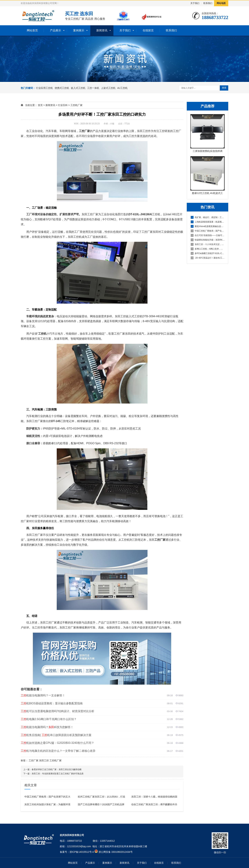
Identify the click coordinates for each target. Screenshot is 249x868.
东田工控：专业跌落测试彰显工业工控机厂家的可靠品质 (58, 774)
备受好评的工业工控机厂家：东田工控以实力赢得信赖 (57, 769)
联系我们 (208, 3)
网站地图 (221, 3)
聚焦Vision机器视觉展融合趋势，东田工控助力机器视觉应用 (208, 226)
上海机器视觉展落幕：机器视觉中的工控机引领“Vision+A (208, 222)
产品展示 (56, 30)
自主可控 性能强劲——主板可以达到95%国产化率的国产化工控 (208, 235)
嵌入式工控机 (78, 88)
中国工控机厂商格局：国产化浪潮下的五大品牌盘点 (208, 231)
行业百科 (63, 105)
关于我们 (195, 3)
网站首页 (32, 30)
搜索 (224, 88)
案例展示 (79, 30)
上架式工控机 (108, 88)
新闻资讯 (102, 30)
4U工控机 (122, 88)
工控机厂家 (76, 105)
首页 (40, 105)
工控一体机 (93, 88)
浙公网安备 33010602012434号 (116, 852)
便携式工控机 (62, 88)
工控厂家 (34, 760)
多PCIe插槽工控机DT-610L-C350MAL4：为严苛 (208, 253)
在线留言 (148, 30)
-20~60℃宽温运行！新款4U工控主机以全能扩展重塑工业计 (208, 258)
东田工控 (44, 760)
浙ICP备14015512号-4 (82, 852)
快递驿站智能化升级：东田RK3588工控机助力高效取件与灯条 (208, 240)
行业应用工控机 (44, 88)
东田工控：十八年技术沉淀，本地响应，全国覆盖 (208, 244)
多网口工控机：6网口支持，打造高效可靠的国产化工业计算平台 (208, 249)
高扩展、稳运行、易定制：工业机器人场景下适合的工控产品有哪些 (208, 217)
